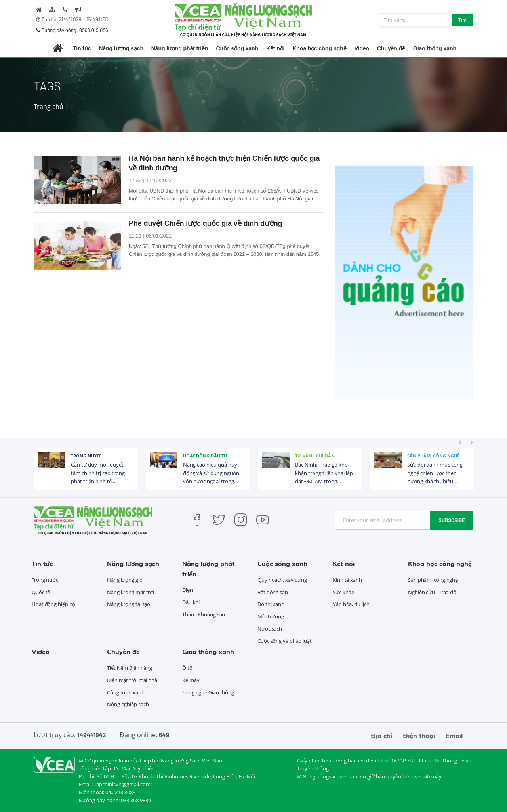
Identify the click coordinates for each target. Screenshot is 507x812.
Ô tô (187, 668)
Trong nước (86, 456)
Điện (188, 590)
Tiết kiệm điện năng (130, 668)
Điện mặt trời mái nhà (132, 680)
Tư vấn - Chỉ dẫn (315, 456)
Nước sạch (270, 629)
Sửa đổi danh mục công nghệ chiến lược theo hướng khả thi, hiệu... (435, 473)
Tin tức (82, 48)
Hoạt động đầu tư (205, 456)
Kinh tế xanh (347, 580)
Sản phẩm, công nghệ (433, 456)
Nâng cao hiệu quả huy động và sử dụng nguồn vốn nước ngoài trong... (211, 473)
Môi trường (271, 616)
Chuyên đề (391, 48)
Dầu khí (191, 602)
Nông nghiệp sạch (128, 704)
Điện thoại (419, 736)
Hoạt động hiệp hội (54, 604)
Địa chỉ (381, 736)
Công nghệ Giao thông (208, 692)
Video (362, 48)
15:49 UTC (97, 19)
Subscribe (452, 520)
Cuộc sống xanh (237, 48)
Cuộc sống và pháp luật (285, 641)
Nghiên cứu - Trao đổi (433, 592)
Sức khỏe (343, 592)
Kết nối (275, 48)
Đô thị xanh (271, 604)
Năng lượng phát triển (180, 48)
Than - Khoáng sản (204, 614)
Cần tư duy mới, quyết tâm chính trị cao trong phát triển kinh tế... (98, 473)
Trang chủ (49, 107)
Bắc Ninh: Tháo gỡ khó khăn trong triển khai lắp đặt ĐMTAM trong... (324, 473)
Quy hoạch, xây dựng (282, 580)
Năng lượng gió (125, 580)
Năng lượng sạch (121, 48)
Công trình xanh (126, 692)
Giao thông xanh (435, 48)
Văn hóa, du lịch (351, 604)
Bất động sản (273, 592)
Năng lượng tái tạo (129, 604)
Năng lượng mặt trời (131, 592)
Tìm (462, 20)
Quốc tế (41, 592)
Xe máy (191, 680)
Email (454, 736)
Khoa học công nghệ (319, 48)
